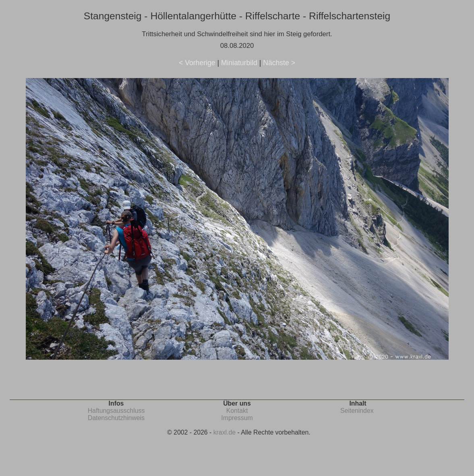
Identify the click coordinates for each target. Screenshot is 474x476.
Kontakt (237, 411)
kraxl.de (225, 432)
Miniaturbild (239, 63)
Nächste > (279, 63)
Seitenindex (357, 411)
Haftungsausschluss (116, 411)
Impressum (237, 418)
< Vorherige (197, 63)
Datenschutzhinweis (116, 418)
